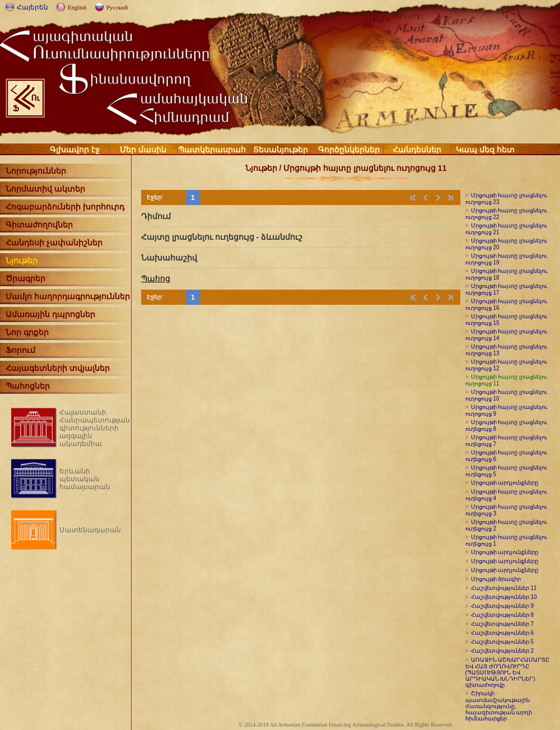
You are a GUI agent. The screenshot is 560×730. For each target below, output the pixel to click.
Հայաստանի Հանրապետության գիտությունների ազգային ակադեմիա (95, 428)
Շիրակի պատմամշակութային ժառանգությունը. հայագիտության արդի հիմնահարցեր (499, 706)
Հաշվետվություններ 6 (502, 633)
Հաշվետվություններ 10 (504, 597)
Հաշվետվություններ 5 (502, 642)
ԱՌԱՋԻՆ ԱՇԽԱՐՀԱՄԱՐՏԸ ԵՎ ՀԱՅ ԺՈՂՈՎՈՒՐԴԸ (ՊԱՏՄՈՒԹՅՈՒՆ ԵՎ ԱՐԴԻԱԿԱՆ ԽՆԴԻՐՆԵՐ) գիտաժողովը (508, 672)
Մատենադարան (90, 530)
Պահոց (156, 278)
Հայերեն (32, 7)
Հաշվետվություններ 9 (502, 606)
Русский (117, 7)
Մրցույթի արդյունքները (505, 483)
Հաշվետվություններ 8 (502, 615)
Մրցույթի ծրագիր (496, 579)
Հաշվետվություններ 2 (502, 651)
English (77, 7)
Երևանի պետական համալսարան (85, 479)
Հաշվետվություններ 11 (504, 588)
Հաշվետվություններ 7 (502, 624)
